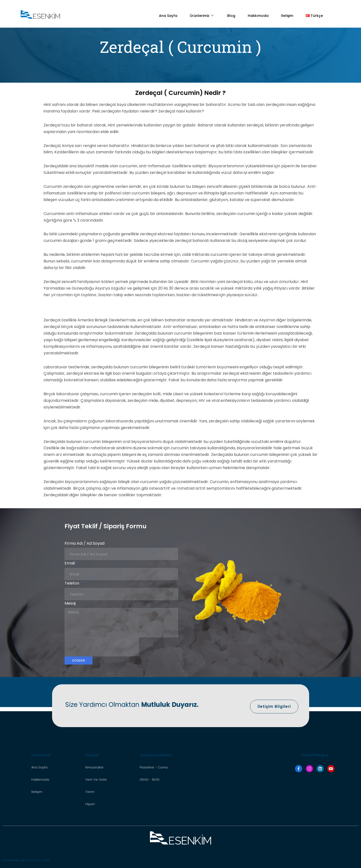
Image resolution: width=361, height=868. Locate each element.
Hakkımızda (258, 16)
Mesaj (70, 603)
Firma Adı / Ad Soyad (85, 543)
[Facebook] (299, 811)
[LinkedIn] (320, 811)
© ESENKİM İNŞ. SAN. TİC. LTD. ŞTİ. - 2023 (26, 860)
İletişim (287, 16)
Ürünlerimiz (202, 16)
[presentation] (102, 647)
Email (70, 563)
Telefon (72, 583)
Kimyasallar (95, 810)
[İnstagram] (309, 811)
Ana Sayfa (168, 16)
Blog (231, 16)
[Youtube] (331, 811)
